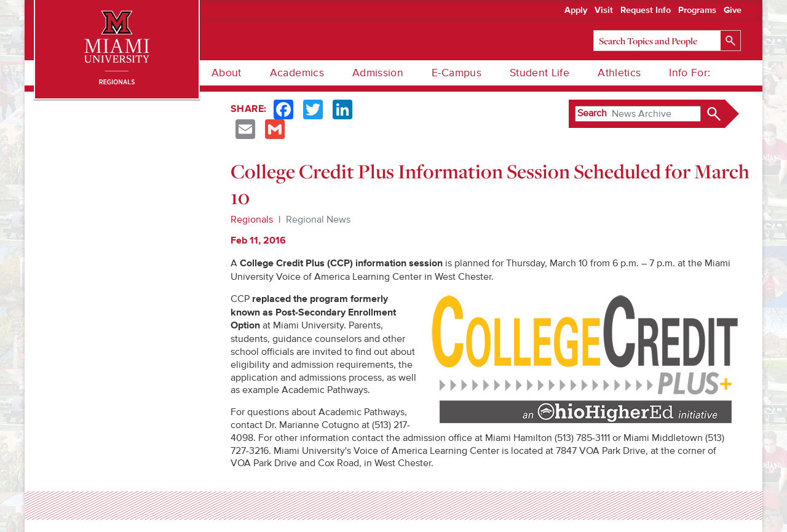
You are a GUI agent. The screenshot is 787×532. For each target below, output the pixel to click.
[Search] (667, 41)
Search (592, 113)
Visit (604, 10)
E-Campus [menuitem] (457, 73)
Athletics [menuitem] (619, 73)
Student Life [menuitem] (540, 73)
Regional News (318, 220)
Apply (576, 10)
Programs (697, 10)
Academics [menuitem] (297, 73)
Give (733, 10)
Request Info (646, 10)
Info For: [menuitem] (690, 73)
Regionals (252, 220)
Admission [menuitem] (378, 73)
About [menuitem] (227, 73)
